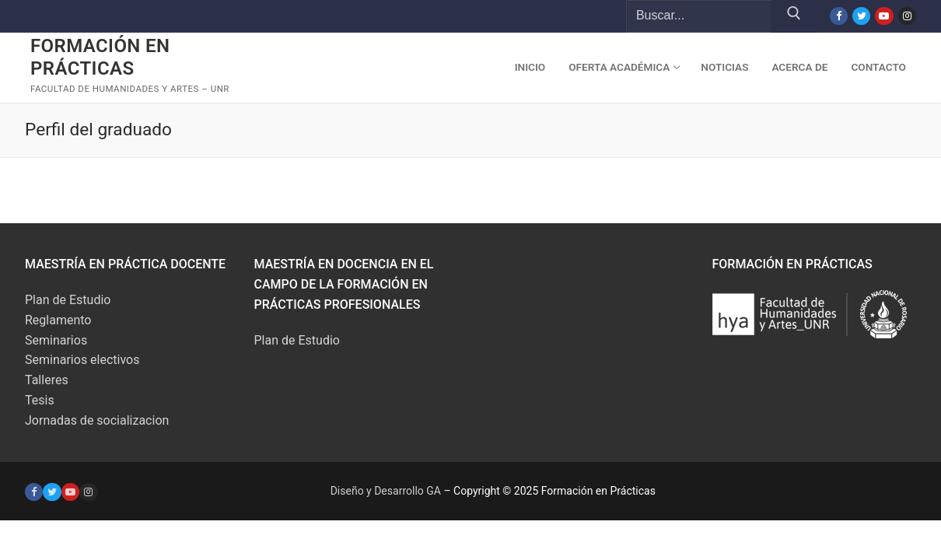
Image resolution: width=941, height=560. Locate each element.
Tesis (40, 400)
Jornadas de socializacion (97, 420)
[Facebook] (839, 16)
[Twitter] (861, 16)
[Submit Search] (794, 16)
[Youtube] (884, 16)
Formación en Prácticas (100, 57)
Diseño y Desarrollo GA (386, 491)
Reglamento (58, 320)
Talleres (47, 380)
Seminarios (56, 340)
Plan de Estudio (68, 300)
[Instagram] (907, 16)
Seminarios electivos (82, 360)
